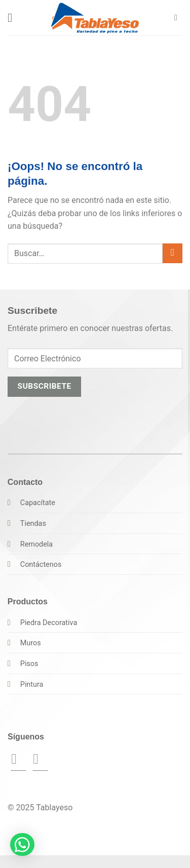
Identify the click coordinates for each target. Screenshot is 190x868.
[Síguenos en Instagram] (40, 759)
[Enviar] (173, 253)
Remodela (36, 544)
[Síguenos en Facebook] (18, 759)
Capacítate (38, 503)
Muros (31, 643)
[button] (14, 17)
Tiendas (33, 524)
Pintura (32, 685)
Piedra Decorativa (49, 623)
